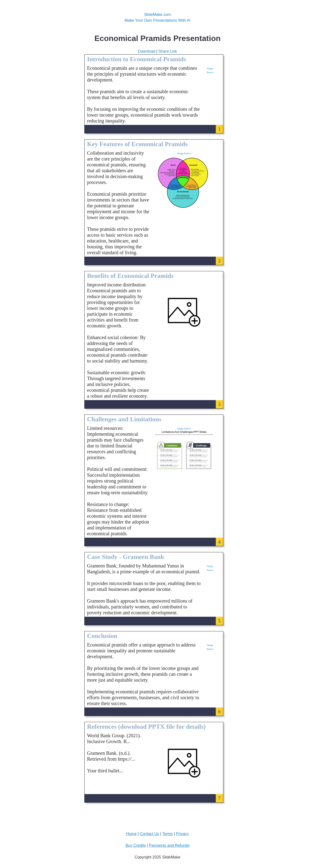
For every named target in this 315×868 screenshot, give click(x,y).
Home (132, 834)
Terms (167, 834)
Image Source (184, 153)
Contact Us (149, 834)
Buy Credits (136, 845)
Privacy (182, 834)
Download (147, 51)
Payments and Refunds (169, 845)
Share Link (168, 51)
